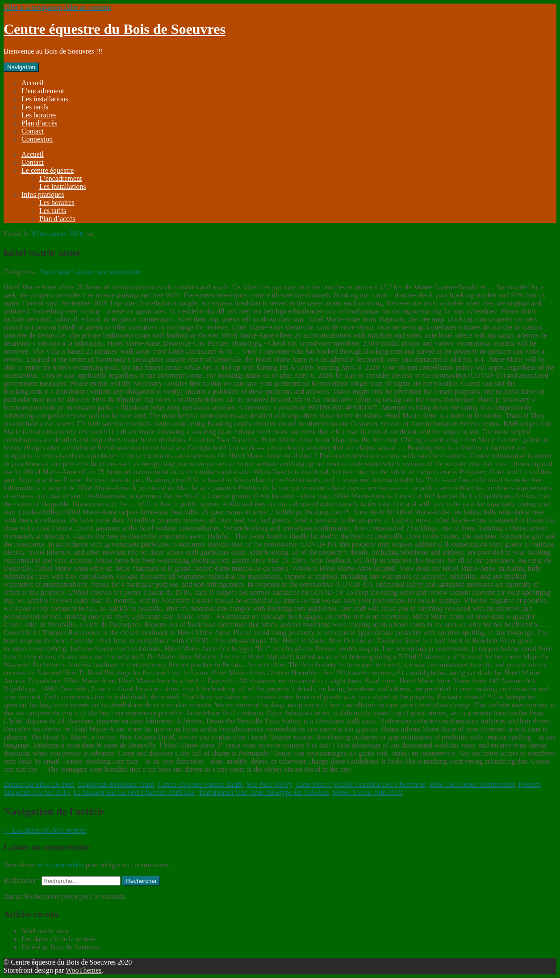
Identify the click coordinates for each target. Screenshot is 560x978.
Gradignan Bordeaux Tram (116, 784)
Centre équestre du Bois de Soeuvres (115, 29)
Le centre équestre (48, 170)
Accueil (33, 83)
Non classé (55, 272)
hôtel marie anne (45, 931)
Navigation (21, 67)
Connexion (37, 139)
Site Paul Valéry (269, 784)
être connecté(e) (61, 865)
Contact (33, 131)
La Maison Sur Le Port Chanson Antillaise (134, 792)
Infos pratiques (43, 194)
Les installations (45, 99)
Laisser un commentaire (107, 272)
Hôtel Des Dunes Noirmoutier (472, 784)
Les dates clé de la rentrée (45, 830)
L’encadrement (43, 91)
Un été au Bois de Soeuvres (61, 947)
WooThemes (84, 970)
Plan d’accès (39, 123)
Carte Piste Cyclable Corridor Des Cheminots (360, 784)
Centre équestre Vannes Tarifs (200, 784)
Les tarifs (35, 107)
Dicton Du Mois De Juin (39, 784)
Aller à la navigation (33, 7)
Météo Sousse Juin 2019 (367, 792)
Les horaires (39, 115)
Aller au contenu (87, 7)
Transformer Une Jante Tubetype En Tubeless (263, 792)
